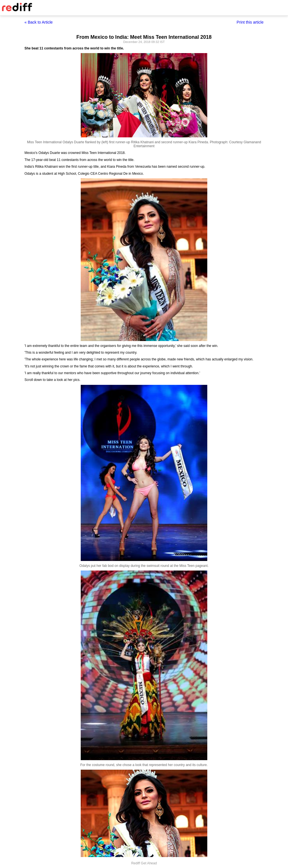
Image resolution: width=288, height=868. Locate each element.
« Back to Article (39, 22)
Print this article (250, 22)
